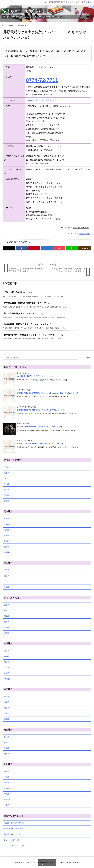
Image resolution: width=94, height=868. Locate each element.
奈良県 (6, 673)
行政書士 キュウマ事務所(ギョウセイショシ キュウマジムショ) (41, 443)
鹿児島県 (7, 800)
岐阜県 (6, 627)
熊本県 (6, 794)
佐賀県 (6, 777)
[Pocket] (59, 248)
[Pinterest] (34, 248)
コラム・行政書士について (14, 845)
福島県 (6, 501)
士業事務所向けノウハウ (13, 834)
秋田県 (6, 478)
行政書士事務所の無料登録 (58, 2)
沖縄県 (6, 805)
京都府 (11, 25)
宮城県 (6, 495)
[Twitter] (9, 248)
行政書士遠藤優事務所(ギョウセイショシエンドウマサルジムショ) (41, 410)
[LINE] (72, 248)
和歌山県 (7, 679)
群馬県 (6, 530)
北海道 (6, 467)
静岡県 (6, 616)
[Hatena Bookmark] (47, 248)
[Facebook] (22, 248)
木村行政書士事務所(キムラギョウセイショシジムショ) (37, 376)
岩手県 (6, 484)
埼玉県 (6, 536)
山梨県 (6, 605)
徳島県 (6, 742)
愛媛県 (6, 748)
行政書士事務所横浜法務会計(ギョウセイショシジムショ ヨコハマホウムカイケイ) (47, 393)
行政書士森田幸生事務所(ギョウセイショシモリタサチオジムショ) (34, 335)
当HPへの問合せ (87, 2)
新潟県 (6, 570)
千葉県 (6, 547)
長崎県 (6, 783)
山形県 (6, 490)
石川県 (6, 581)
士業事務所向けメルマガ (13, 829)
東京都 (6, 541)
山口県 (6, 719)
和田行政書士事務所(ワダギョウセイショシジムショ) (28, 324)
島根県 (6, 702)
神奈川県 (7, 552)
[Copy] (85, 248)
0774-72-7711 (42, 80)
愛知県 (6, 622)
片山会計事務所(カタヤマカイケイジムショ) (24, 313)
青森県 (6, 473)
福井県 (6, 587)
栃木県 (6, 524)
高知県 (6, 754)
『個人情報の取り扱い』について (19, 292)
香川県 (6, 737)
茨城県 (6, 519)
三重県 (6, 633)
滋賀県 (6, 651)
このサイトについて (11, 840)
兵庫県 (6, 668)
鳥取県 (6, 697)
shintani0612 (85, 234)
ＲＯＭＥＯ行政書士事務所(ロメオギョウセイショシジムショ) (39, 427)
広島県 (6, 713)
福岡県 (6, 772)
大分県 (6, 788)
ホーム (44, 2)
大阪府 (6, 662)
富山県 (6, 576)
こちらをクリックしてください (40, 100)
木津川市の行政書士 (22, 25)
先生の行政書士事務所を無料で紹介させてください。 (28, 303)
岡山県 (6, 708)
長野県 (6, 610)
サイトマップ (74, 2)
